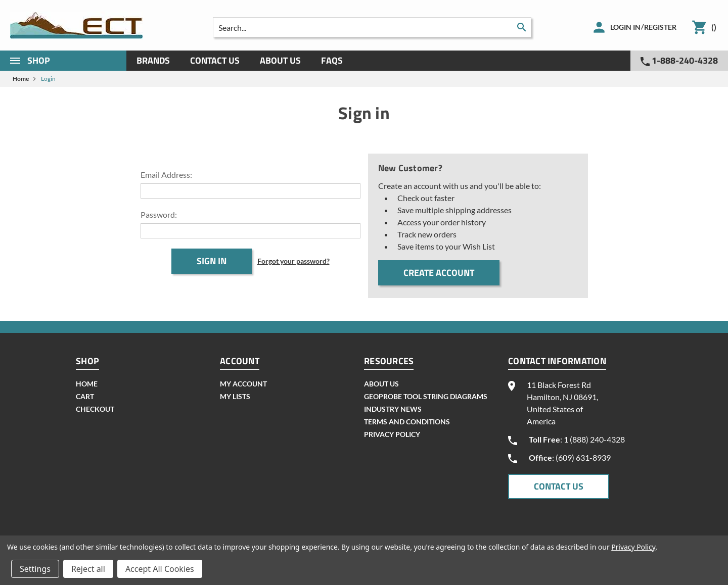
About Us (280, 60)
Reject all (88, 569)
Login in (625, 27)
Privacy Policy (392, 434)
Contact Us (215, 60)
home (87, 384)
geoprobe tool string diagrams (426, 396)
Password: (159, 214)
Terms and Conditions (407, 422)
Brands (153, 60)
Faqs (332, 60)
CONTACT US (559, 486)
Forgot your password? (293, 261)
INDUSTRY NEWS (393, 409)
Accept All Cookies (160, 569)
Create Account (439, 273)
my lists (235, 396)
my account (243, 384)
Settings (35, 569)
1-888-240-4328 (679, 60)
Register (660, 27)
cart (85, 396)
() (714, 27)
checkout (95, 409)
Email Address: (166, 175)
